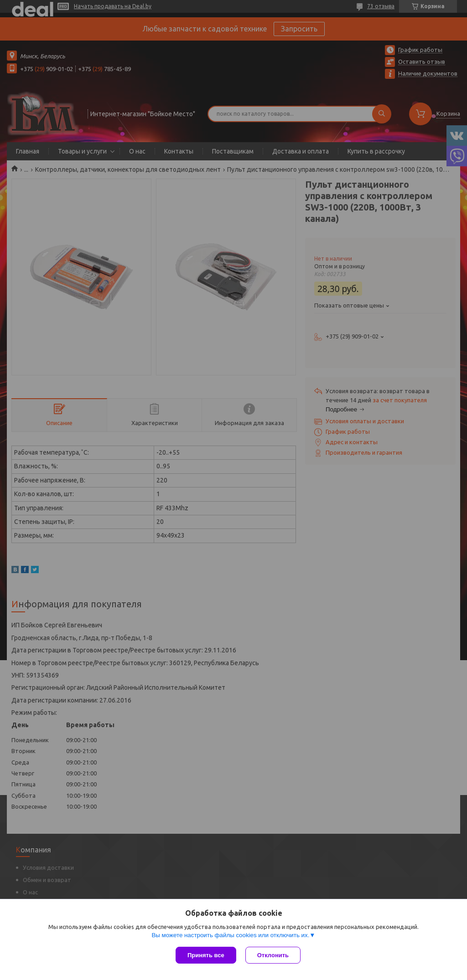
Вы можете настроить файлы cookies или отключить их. (230, 935)
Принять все (206, 955)
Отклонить (273, 955)
